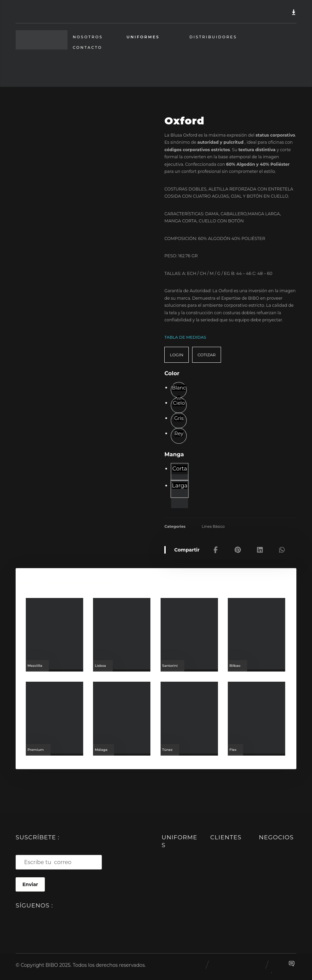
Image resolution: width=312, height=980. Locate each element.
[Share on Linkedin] (260, 546)
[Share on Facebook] (216, 546)
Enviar (30, 882)
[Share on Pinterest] (238, 546)
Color (172, 371)
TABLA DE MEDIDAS (185, 334)
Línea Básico (213, 523)
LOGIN (177, 352)
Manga (174, 452)
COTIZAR (206, 352)
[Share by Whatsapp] (282, 546)
